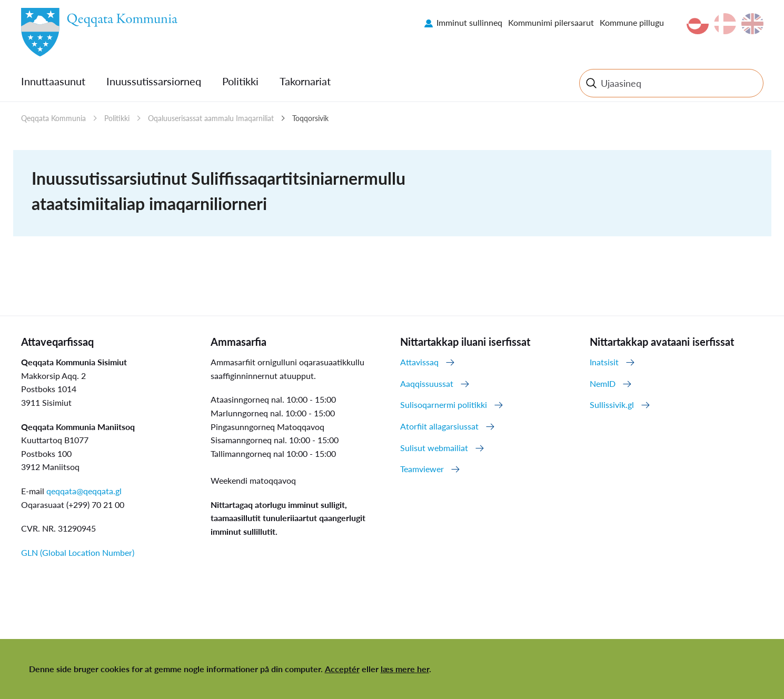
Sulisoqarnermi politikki (444, 405)
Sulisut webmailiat (434, 448)
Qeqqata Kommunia (53, 118)
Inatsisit (604, 362)
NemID (603, 383)
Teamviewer (422, 469)
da (725, 24)
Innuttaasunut (53, 81)
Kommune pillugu (632, 22)
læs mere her (405, 669)
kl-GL (698, 24)
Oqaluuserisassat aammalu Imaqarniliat (211, 118)
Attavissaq (419, 362)
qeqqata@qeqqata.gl (84, 491)
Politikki (240, 81)
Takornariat (305, 81)
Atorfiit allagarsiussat (439, 426)
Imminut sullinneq (469, 22)
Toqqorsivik (310, 118)
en (752, 24)
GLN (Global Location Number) (78, 552)
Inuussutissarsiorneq (154, 81)
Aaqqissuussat (427, 383)
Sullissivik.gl (612, 405)
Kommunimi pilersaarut (551, 22)
